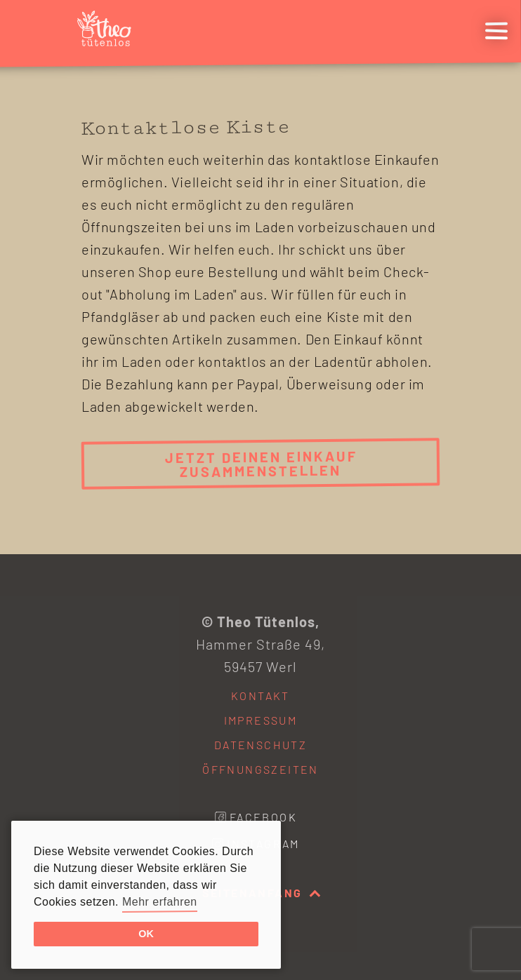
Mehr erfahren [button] (160, 902)
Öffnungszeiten (260, 769)
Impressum (261, 720)
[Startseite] (110, 41)
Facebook (263, 817)
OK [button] (146, 934)
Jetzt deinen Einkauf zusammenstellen (260, 463)
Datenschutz (260, 745)
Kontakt (260, 696)
